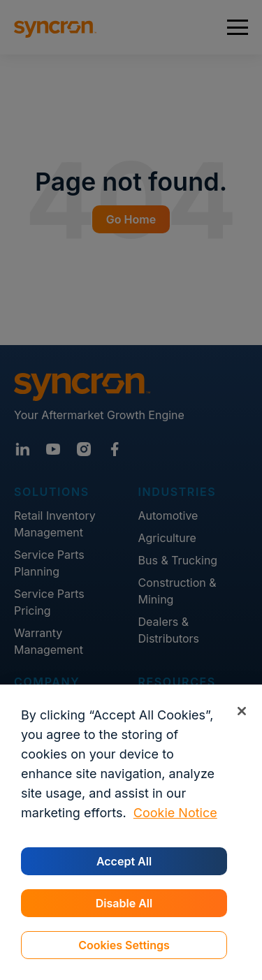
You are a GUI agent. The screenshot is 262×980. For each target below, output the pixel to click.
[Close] (241, 711)
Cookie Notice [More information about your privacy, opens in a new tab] (175, 813)
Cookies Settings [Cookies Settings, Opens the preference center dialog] (124, 945)
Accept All (124, 861)
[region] (131, 832)
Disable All (124, 903)
